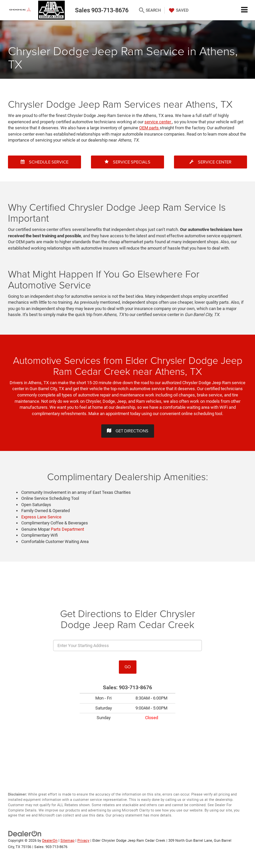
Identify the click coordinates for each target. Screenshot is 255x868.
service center (158, 122)
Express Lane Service (41, 517)
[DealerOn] (25, 834)
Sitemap (67, 841)
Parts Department (67, 529)
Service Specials (127, 162)
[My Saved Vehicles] (178, 10)
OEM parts (149, 128)
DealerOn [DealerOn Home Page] (50, 841)
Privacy (83, 841)
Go (128, 667)
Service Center (211, 162)
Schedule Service (44, 162)
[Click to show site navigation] (245, 10)
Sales (102, 10)
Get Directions (128, 431)
